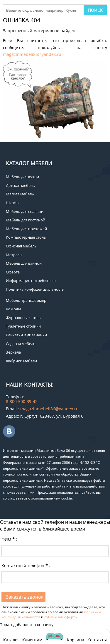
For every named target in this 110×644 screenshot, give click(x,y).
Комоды (13, 309)
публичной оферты (61, 617)
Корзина (76, 637)
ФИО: (9, 539)
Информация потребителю (31, 280)
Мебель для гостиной (26, 220)
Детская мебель (20, 185)
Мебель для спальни (25, 211)
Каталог (11, 640)
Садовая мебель (21, 344)
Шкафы (13, 203)
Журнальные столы (24, 318)
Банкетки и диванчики (26, 335)
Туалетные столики (23, 326)
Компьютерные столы (26, 237)
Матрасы (14, 255)
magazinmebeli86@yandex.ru (32, 54)
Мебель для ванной (24, 263)
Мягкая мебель (20, 194)
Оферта (13, 272)
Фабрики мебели (21, 361)
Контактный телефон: (26, 565)
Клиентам (32, 640)
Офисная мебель (21, 246)
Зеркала (13, 352)
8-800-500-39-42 (22, 401)
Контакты (97, 640)
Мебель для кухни (22, 177)
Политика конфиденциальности (35, 289)
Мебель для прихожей (26, 229)
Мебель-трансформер (26, 300)
